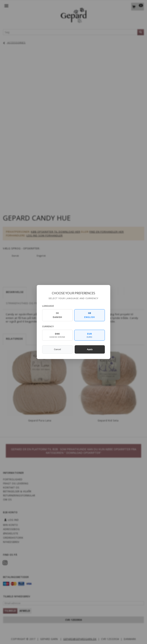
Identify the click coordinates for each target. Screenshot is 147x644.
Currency (48, 327)
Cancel (57, 349)
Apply (90, 349)
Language (48, 306)
